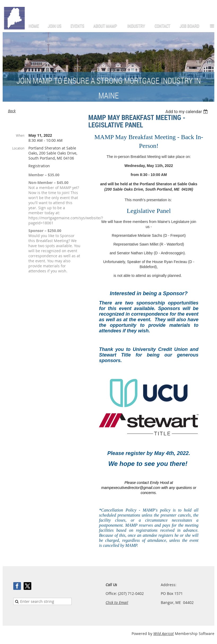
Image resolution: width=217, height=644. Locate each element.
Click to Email (117, 602)
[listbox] (187, 112)
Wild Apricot (164, 634)
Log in (209, 8)
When (20, 135)
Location (18, 148)
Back (12, 111)
